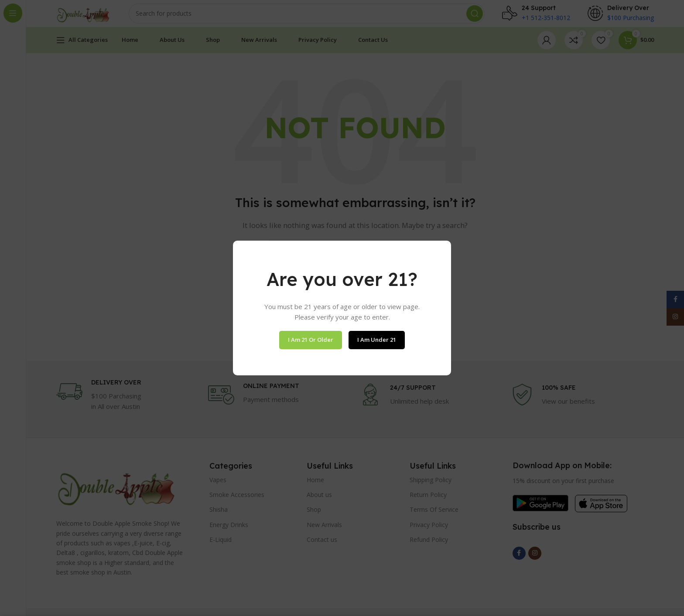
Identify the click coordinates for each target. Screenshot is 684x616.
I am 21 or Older (311, 340)
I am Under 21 (377, 340)
